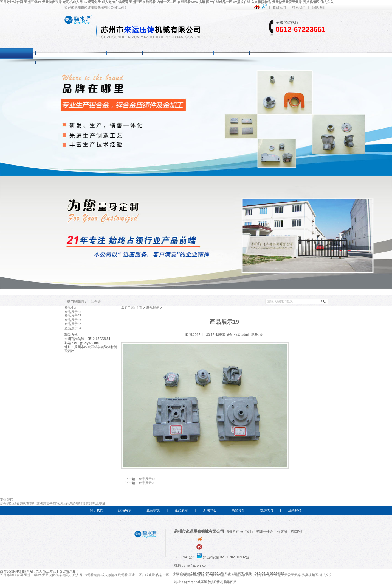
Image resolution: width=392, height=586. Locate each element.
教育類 (28, 504)
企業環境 (153, 510)
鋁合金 (96, 302)
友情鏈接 (7, 500)
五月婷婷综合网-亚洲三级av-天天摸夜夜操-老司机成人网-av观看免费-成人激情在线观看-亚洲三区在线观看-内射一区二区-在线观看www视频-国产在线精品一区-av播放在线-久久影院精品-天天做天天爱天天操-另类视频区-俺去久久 (167, 2)
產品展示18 (147, 479)
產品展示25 (73, 324)
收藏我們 (279, 7)
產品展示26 (73, 320)
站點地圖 (318, 7)
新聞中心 (210, 510)
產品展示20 (147, 483)
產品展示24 (73, 328)
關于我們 (97, 510)
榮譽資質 (238, 510)
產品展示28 (73, 312)
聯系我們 (299, 7)
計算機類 (40, 504)
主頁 (139, 308)
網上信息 (66, 504)
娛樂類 (18, 504)
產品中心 (71, 308)
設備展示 (125, 510)
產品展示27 (73, 316)
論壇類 (77, 504)
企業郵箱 (295, 510)
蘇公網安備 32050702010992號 (222, 557)
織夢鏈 (100, 504)
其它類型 (89, 504)
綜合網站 (7, 504)
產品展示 (153, 308)
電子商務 (53, 504)
